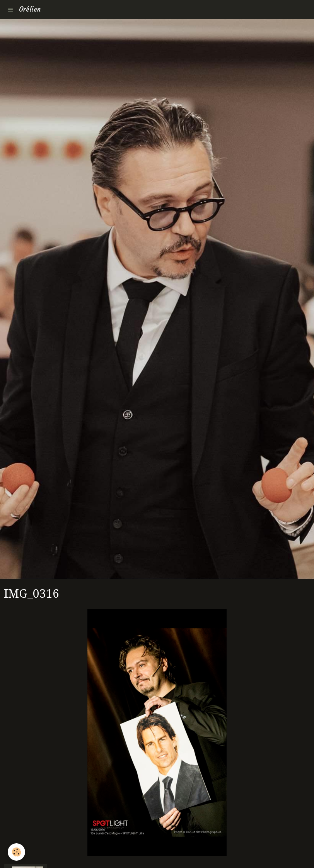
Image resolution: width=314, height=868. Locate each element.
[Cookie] (16, 852)
